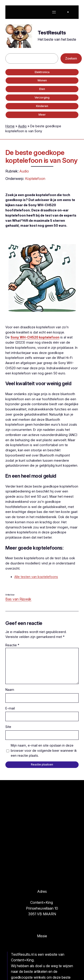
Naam (10, 690)
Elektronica (42, 72)
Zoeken (71, 58)
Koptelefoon (35, 179)
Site (8, 727)
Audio (22, 126)
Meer (42, 115)
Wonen (42, 80)
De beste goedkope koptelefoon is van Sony (41, 156)
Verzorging (42, 97)
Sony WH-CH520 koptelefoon (35, 337)
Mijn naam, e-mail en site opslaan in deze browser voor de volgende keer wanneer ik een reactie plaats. (44, 751)
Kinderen (42, 106)
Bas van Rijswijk (18, 599)
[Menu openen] (54, 12)
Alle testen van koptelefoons (36, 577)
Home (10, 126)
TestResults (52, 33)
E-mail (10, 708)
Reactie (12, 645)
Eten (42, 89)
